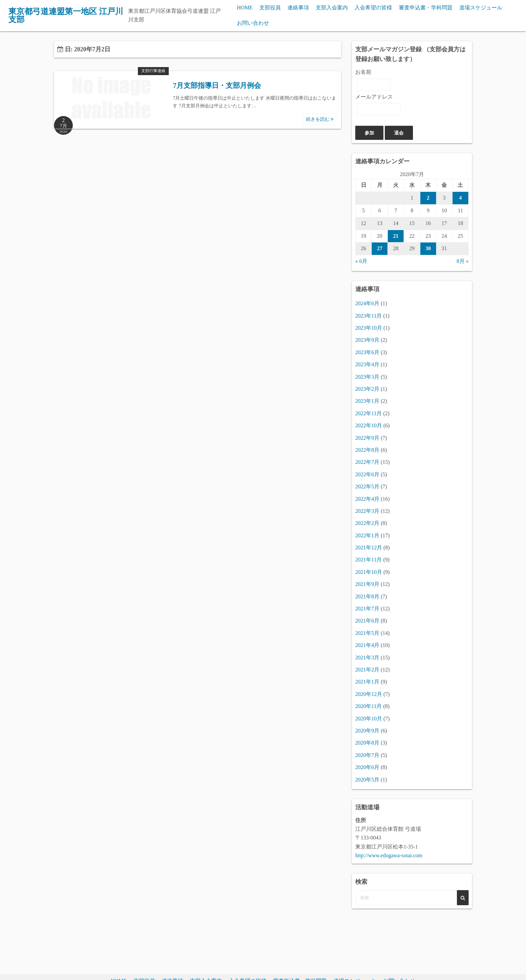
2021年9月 (367, 584)
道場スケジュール (481, 8)
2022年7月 (367, 462)
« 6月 (361, 261)
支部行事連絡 (153, 71)
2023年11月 (369, 316)
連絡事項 (298, 8)
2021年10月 (369, 572)
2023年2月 (367, 389)
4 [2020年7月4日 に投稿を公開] (460, 198)
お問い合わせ (253, 23)
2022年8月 (367, 450)
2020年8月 (367, 743)
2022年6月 (367, 474)
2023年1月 (367, 401)
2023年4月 (367, 364)
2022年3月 (367, 511)
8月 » (463, 261)
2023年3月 (367, 377)
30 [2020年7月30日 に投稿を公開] (428, 248)
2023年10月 (369, 328)
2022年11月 (369, 413)
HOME (245, 8)
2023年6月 (367, 352)
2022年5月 (367, 486)
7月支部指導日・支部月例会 (217, 86)
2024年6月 (367, 303)
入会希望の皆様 (373, 8)
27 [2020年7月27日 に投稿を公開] (380, 248)
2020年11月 (369, 706)
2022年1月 (367, 535)
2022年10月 (369, 425)
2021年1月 (367, 682)
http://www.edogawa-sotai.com (389, 855)
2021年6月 (367, 621)
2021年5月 (367, 633)
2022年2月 (367, 523)
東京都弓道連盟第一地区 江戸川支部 (66, 15)
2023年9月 (367, 340)
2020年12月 (369, 694)
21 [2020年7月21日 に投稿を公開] (396, 236)
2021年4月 (367, 645)
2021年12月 (369, 548)
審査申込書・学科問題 (426, 8)
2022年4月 (367, 499)
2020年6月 (367, 767)
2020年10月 (369, 719)
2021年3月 (367, 658)
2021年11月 (369, 560)
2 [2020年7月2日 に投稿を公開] (428, 198)
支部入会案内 (332, 8)
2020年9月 (367, 731)
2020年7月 (367, 755)
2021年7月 (367, 609)
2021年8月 (367, 596)
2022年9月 (367, 438)
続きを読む (320, 119)
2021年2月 (367, 670)
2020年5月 (367, 780)
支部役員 (270, 8)
